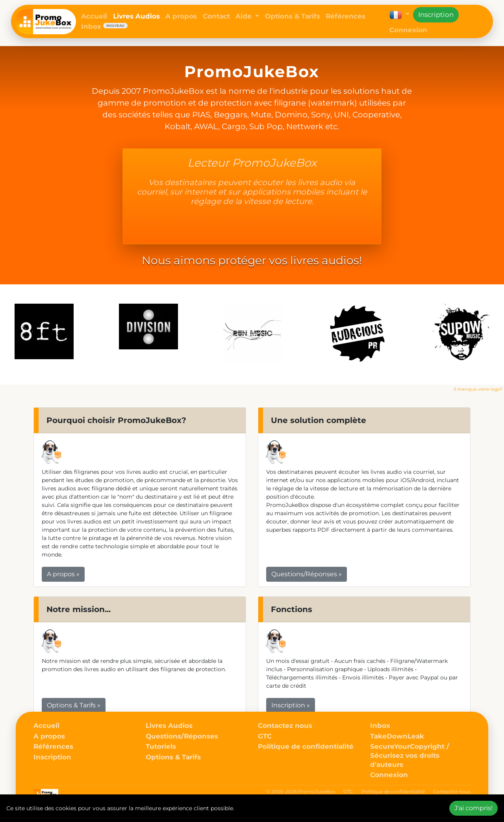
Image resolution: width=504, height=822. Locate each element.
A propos (181, 16)
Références (346, 16)
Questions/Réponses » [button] (307, 574)
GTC (265, 736)
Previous (7, 335)
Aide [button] (245, 16)
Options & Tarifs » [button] (74, 705)
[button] (399, 15)
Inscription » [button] (291, 705)
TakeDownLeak (397, 736)
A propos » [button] (63, 574)
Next (497, 335)
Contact (216, 16)
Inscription (436, 15)
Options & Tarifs (293, 16)
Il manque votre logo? (478, 389)
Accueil (94, 16)
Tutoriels (161, 746)
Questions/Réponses (182, 736)
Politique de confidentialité (306, 746)
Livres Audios (136, 16)
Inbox (104, 26)
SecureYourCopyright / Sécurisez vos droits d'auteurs (410, 755)
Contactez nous (285, 726)
